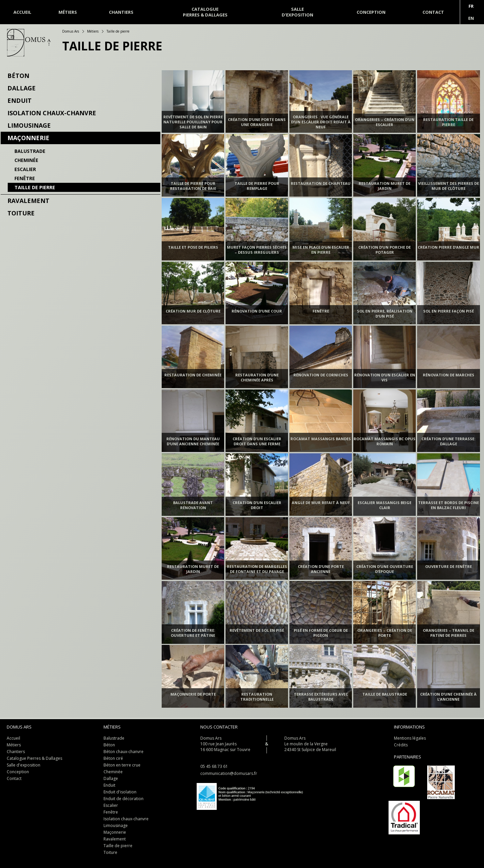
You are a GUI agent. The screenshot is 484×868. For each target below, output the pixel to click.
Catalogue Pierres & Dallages (34, 758)
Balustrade (30, 151)
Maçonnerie (28, 138)
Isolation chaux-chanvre (52, 113)
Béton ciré (113, 758)
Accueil (22, 12)
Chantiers (16, 752)
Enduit (19, 100)
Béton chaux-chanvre (124, 752)
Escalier (25, 169)
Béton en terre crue (122, 765)
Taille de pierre (35, 187)
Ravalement (28, 201)
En (471, 18)
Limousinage (29, 125)
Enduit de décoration (124, 799)
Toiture (21, 213)
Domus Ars (71, 31)
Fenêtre (25, 178)
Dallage (22, 88)
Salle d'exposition (24, 765)
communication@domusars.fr (229, 773)
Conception (18, 772)
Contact (14, 778)
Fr (471, 6)
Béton (18, 76)
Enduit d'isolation (120, 792)
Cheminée (26, 160)
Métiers (68, 12)
